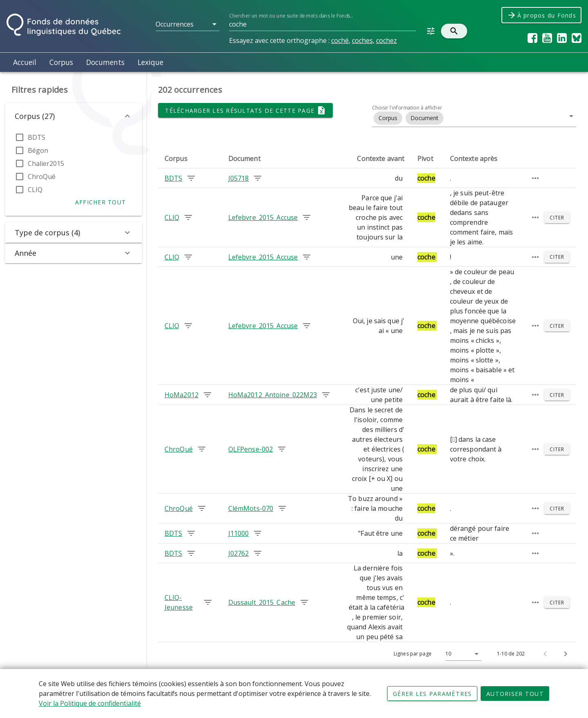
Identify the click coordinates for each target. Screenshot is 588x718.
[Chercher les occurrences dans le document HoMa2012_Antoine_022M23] (326, 395)
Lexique (150, 62)
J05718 (239, 178)
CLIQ (35, 190)
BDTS (37, 137)
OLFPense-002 (251, 449)
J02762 (239, 553)
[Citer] (557, 217)
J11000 (239, 533)
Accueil (25, 62)
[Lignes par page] (461, 654)
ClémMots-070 (251, 508)
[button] (187, 24)
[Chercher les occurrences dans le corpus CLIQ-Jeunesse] (208, 602)
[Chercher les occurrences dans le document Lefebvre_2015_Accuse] (307, 217)
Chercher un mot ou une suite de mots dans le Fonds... (291, 16)
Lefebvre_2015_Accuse (263, 217)
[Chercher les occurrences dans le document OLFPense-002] (282, 449)
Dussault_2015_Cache (262, 602)
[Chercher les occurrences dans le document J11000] (258, 533)
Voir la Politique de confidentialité (90, 704)
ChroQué (42, 177)
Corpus (61, 62)
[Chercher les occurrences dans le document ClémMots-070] (282, 508)
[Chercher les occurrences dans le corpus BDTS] (191, 178)
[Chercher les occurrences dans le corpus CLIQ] (188, 217)
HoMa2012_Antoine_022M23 (273, 395)
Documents (105, 62)
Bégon (38, 150)
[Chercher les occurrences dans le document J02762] (258, 553)
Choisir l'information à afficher (407, 108)
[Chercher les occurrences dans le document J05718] (258, 178)
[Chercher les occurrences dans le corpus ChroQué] (202, 449)
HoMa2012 (182, 395)
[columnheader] (190, 159)
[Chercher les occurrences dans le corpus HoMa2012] (207, 395)
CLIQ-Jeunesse (179, 602)
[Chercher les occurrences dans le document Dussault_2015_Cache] (304, 602)
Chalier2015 (46, 163)
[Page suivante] (566, 654)
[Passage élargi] (535, 178)
